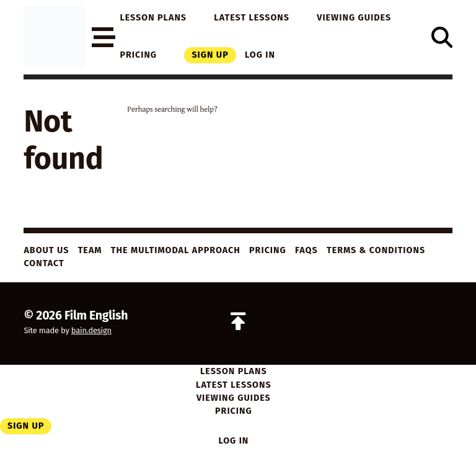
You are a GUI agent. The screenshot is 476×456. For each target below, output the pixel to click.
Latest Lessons (252, 18)
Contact (44, 263)
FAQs (306, 250)
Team (90, 250)
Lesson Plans (153, 18)
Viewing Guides (354, 18)
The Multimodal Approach (176, 250)
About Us (46, 250)
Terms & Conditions (376, 250)
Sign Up (210, 55)
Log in (260, 55)
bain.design (91, 330)
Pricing (138, 55)
